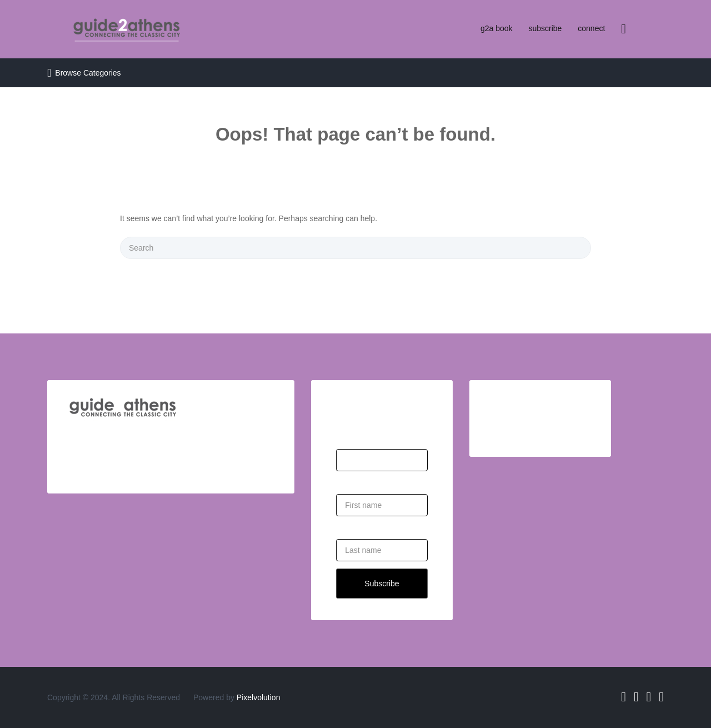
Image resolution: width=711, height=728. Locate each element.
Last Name (355, 526)
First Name (355, 481)
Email (346, 436)
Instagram (649, 697)
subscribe (545, 28)
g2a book (497, 28)
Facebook (624, 697)
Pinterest (661, 697)
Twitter (636, 697)
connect (591, 28)
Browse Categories (88, 73)
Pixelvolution (259, 697)
